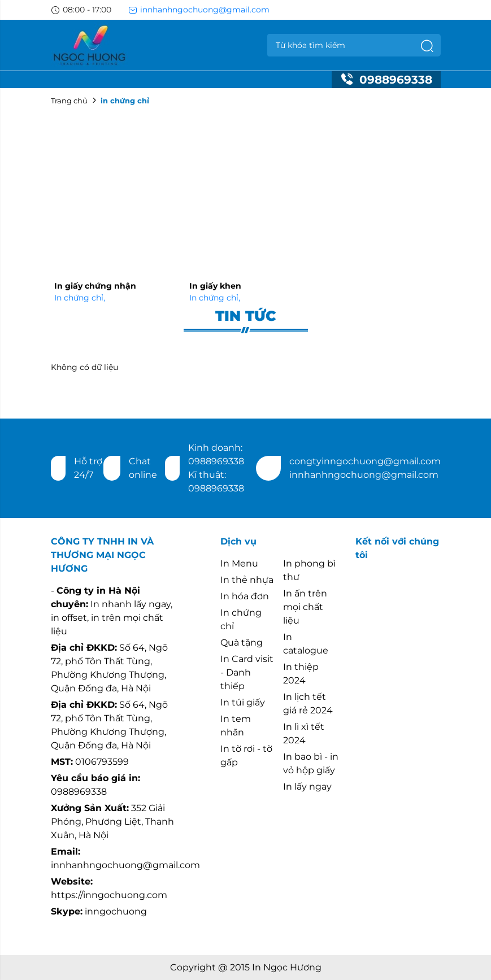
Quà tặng (242, 643)
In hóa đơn (245, 596)
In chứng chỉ (80, 298)
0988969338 (386, 80)
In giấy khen (215, 286)
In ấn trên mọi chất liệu (305, 607)
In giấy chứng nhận (95, 286)
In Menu (239, 563)
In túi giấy (243, 702)
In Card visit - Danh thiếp (247, 672)
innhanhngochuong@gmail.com (199, 10)
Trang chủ (69, 101)
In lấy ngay (307, 787)
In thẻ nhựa (247, 580)
